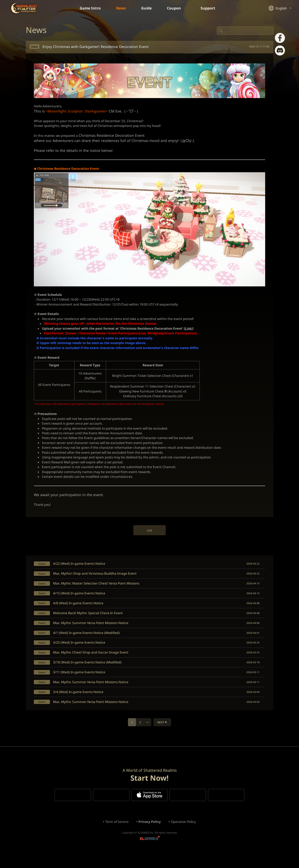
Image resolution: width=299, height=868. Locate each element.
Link (193, 333)
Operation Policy (184, 837)
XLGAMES (150, 855)
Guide (147, 8)
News (121, 8)
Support (211, 8)
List (149, 539)
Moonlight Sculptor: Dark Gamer (25, 8)
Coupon (177, 8)
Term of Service (116, 837)
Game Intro (89, 8)
